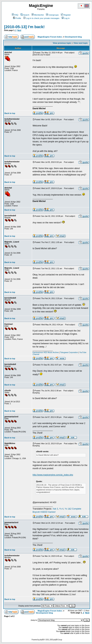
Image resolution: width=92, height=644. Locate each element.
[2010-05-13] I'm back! (24, 27)
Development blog (73, 37)
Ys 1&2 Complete (73, 509)
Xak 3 (55, 509)
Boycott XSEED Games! (44, 512)
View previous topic (62, 43)
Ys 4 (61, 509)
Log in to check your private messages (41, 18)
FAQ (15, 15)
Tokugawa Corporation (69, 352)
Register (66, 15)
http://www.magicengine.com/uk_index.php (53, 475)
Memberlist (38, 15)
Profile (17, 18)
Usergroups (52, 15)
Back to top (10, 113)
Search (25, 15)
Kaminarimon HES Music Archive (46, 352)
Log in (66, 18)
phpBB (42, 640)
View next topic (81, 43)
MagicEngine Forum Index (50, 37)
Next (19, 30)
